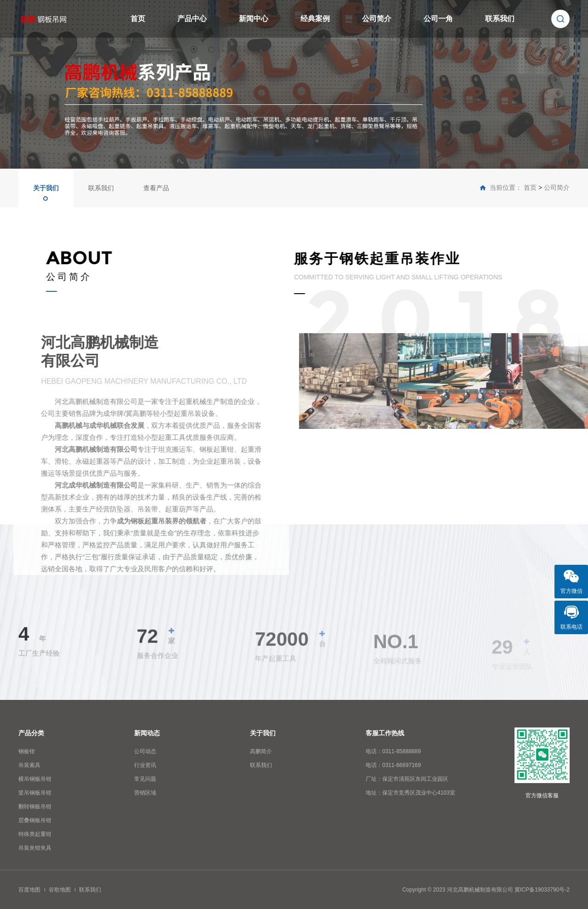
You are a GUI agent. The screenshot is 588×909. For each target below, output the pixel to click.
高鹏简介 (261, 751)
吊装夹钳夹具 (35, 848)
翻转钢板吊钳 (35, 807)
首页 (138, 19)
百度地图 (29, 890)
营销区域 (145, 793)
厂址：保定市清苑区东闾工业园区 (407, 779)
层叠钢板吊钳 (35, 820)
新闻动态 (147, 733)
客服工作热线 (385, 733)
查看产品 (156, 188)
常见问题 (145, 779)
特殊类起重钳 (35, 834)
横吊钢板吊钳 (35, 779)
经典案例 (315, 19)
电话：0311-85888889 (393, 751)
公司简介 (377, 19)
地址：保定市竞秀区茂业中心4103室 (410, 793)
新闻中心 (254, 19)
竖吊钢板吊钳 (35, 793)
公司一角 (438, 19)
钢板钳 (27, 751)
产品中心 (192, 19)
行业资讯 (145, 765)
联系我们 (500, 19)
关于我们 (46, 188)
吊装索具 (29, 765)
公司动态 (145, 751)
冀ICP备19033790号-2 (542, 890)
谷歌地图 (60, 890)
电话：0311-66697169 (393, 765)
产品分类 (31, 733)
